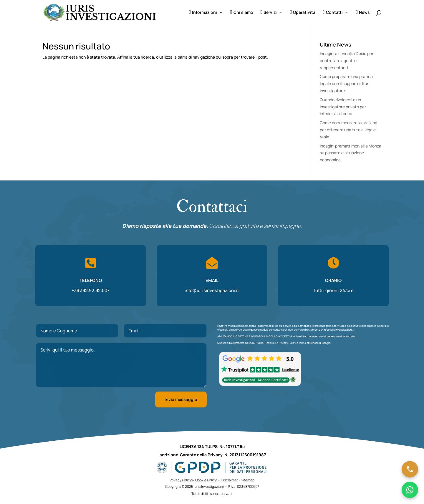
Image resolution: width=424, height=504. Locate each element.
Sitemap (248, 480)
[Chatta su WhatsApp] (410, 490)
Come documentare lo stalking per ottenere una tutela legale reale (348, 130)
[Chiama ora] (410, 469)
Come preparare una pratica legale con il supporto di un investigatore (346, 83)
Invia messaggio (181, 399)
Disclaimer (229, 480)
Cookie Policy (206, 480)
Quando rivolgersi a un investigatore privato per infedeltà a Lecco (343, 107)
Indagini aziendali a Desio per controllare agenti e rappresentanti (347, 60)
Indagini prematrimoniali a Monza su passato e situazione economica (351, 153)
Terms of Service (309, 343)
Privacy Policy (287, 343)
